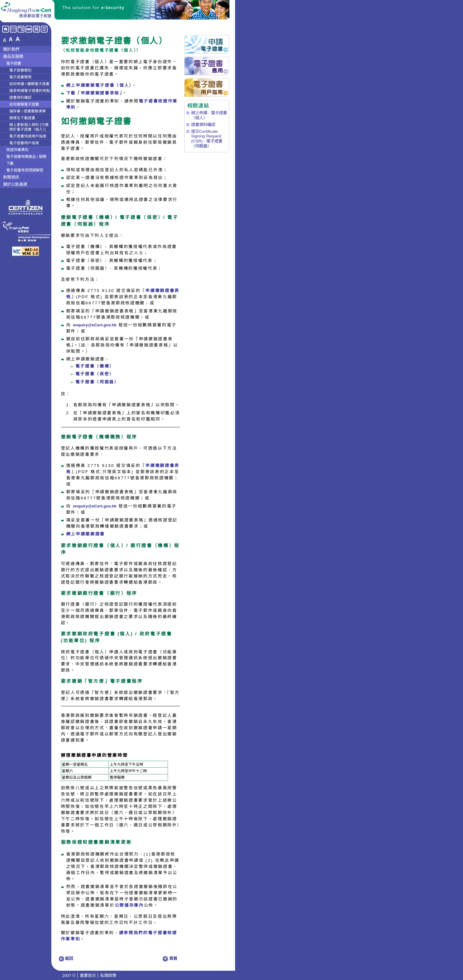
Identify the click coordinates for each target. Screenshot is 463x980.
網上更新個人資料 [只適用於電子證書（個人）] (29, 127)
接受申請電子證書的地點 (30, 91)
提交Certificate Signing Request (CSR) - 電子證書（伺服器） (207, 139)
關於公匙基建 (15, 184)
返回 (66, 958)
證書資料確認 (20, 98)
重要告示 (88, 976)
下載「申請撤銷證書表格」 (94, 93)
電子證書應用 (20, 77)
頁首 (170, 958)
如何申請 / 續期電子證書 (29, 84)
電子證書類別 (20, 70)
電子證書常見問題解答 (25, 170)
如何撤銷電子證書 (24, 104)
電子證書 (14, 63)
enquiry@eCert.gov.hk (95, 325)
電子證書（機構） (95, 366)
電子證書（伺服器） (97, 382)
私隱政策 (108, 976)
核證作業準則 (17, 150)
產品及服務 (13, 57)
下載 (10, 163)
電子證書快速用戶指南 (28, 136)
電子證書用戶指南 (24, 143)
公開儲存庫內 (129, 905)
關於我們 (11, 49)
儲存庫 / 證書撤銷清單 (28, 111)
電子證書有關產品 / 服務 (26, 157)
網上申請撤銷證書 (86, 534)
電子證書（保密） (95, 374)
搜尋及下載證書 (22, 118)
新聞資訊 (11, 177)
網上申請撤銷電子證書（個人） (99, 85)
